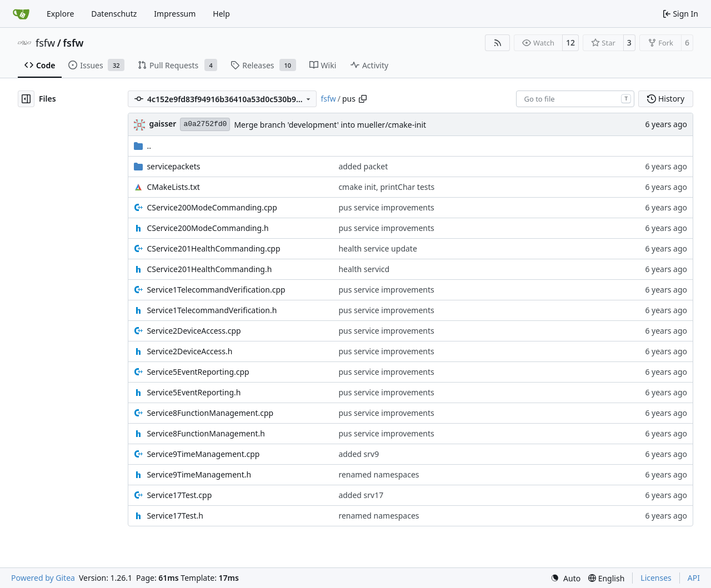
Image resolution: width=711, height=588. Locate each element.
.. (142, 146)
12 (570, 42)
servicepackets (173, 166)
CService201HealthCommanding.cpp (213, 248)
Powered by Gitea (43, 578)
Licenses (656, 578)
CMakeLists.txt (173, 187)
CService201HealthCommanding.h (209, 269)
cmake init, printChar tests (386, 187)
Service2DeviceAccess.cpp (194, 331)
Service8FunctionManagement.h (206, 433)
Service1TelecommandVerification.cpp (216, 290)
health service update (377, 248)
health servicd (364, 269)
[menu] (565, 578)
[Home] (21, 14)
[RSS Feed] (498, 43)
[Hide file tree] (26, 99)
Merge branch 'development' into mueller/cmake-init (330, 125)
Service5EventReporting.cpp (198, 372)
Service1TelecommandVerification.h (212, 310)
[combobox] (575, 99)
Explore (60, 14)
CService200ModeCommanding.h (207, 228)
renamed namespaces (379, 474)
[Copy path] (363, 99)
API (694, 578)
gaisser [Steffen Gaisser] (162, 124)
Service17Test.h (175, 516)
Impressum (175, 14)
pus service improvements (386, 207)
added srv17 (361, 495)
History (666, 99)
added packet (363, 166)
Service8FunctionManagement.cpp (210, 413)
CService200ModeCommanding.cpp (212, 207)
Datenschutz (114, 14)
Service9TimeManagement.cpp (203, 454)
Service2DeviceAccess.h (189, 351)
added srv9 (359, 454)
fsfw (45, 43)
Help (221, 14)
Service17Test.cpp (179, 495)
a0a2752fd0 (205, 124)
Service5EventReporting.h (194, 392)
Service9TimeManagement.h (199, 474)
